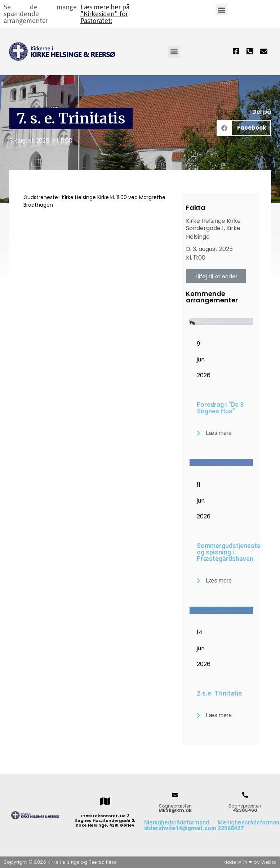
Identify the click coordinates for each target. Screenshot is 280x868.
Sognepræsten (175, 808)
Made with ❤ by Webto (250, 862)
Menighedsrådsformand (180, 825)
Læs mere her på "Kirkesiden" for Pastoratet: (105, 14)
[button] (221, 10)
